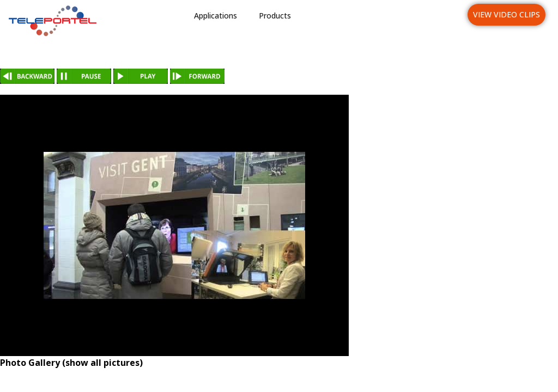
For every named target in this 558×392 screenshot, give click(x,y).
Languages (431, 16)
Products (275, 16)
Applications (216, 16)
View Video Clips (507, 14)
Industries (330, 16)
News (380, 16)
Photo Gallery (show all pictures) (71, 363)
